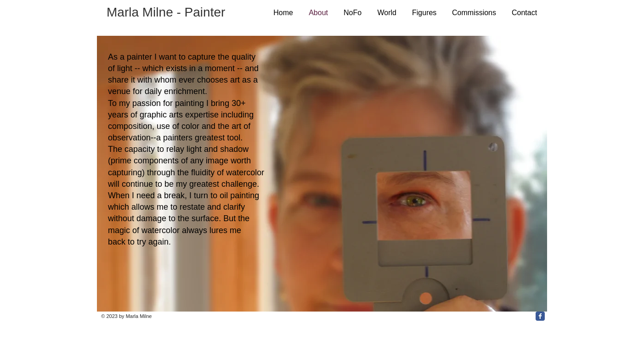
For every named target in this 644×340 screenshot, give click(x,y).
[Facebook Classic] (540, 316)
